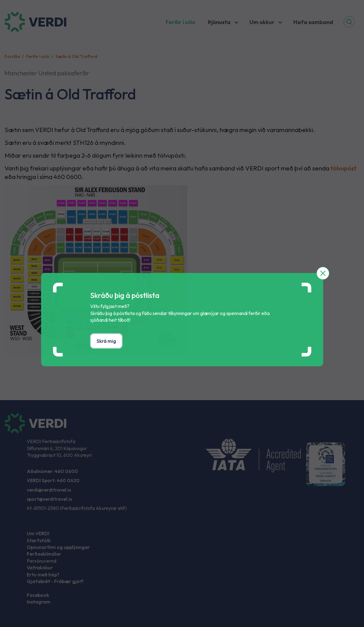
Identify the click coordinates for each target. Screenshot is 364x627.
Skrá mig (106, 341)
